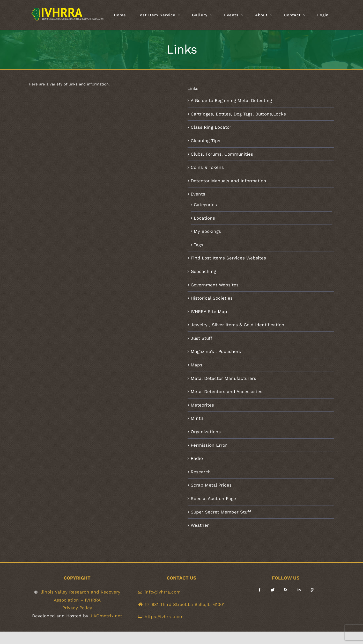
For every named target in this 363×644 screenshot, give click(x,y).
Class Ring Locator (211, 127)
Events (198, 194)
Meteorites (202, 405)
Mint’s (197, 418)
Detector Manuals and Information (228, 181)
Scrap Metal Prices (211, 485)
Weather (200, 525)
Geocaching (203, 271)
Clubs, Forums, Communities (222, 154)
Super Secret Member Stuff (221, 512)
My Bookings (207, 231)
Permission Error (209, 445)
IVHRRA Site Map (209, 312)
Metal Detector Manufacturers (223, 378)
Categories (205, 205)
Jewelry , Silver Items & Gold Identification (238, 325)
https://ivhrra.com (164, 617)
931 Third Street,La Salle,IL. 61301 (188, 604)
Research (201, 472)
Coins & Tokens (207, 167)
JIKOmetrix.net (106, 616)
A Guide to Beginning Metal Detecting (231, 100)
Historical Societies (212, 298)
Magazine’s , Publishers (216, 351)
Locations (204, 218)
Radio (197, 458)
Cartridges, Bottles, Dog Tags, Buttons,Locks (238, 114)
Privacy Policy (77, 608)
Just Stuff (201, 338)
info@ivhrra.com (163, 592)
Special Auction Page (213, 498)
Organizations (206, 432)
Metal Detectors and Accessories (227, 392)
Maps (197, 365)
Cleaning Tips (205, 141)
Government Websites (215, 285)
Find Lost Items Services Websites (228, 258)
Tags (198, 245)
